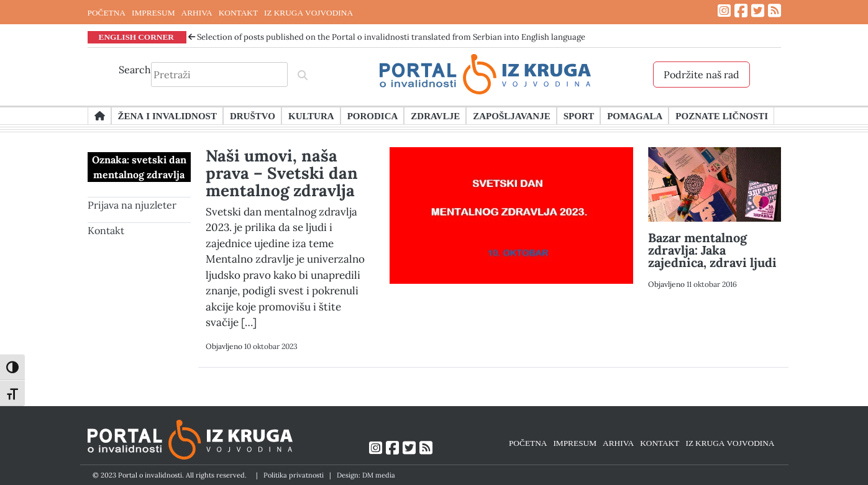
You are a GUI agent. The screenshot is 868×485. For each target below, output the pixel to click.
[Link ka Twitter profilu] (758, 11)
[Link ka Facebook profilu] (741, 11)
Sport (579, 116)
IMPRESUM (153, 12)
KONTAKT (238, 12)
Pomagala (635, 116)
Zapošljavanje (511, 116)
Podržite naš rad (701, 75)
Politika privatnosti (294, 475)
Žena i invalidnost (167, 116)
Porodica (373, 116)
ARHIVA (197, 12)
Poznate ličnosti (722, 116)
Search (135, 70)
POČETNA (107, 12)
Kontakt (106, 230)
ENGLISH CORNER (137, 37)
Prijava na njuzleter (132, 205)
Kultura (311, 116)
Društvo (253, 116)
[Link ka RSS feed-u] (774, 11)
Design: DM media (366, 475)
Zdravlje (435, 116)
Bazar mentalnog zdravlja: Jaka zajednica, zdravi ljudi (712, 250)
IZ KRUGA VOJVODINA (308, 12)
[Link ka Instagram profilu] (724, 11)
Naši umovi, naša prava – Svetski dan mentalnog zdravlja (282, 173)
